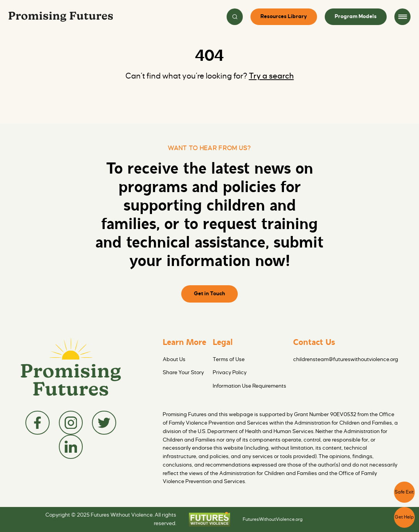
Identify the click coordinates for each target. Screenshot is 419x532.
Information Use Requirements (250, 386)
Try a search (271, 76)
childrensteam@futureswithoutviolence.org (346, 359)
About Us (174, 359)
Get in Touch (209, 294)
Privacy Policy (230, 372)
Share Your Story (183, 372)
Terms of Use (229, 359)
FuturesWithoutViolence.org (273, 519)
